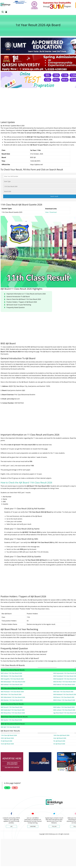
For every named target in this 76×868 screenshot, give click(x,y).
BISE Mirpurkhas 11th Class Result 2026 (13, 713)
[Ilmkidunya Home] (5, 5)
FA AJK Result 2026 (7, 741)
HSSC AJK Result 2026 (7, 738)
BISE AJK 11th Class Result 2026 (10, 727)
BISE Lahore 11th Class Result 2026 (11, 673)
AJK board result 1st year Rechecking (19, 305)
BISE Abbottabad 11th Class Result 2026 (13, 697)
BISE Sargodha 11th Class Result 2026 (12, 679)
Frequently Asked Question (16, 307)
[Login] (6, 12)
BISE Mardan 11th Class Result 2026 (12, 700)
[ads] (12, 762)
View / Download (51, 212)
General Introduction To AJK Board (18, 297)
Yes (7, 788)
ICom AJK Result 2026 (7, 744)
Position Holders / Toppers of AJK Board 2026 (22, 302)
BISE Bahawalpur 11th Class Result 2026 (13, 682)
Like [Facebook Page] (11, 826)
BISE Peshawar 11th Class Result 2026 (12, 692)
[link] (20, 2)
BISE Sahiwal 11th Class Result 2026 (12, 685)
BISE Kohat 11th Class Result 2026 (11, 694)
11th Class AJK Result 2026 (9, 735)
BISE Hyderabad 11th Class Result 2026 (13, 710)
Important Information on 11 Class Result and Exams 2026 (26, 294)
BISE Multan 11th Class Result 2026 (12, 676)
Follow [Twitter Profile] (54, 826)
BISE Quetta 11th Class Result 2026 (11, 720)
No (15, 788)
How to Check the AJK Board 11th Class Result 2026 (24, 299)
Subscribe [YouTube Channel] (33, 826)
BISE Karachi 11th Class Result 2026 (12, 707)
